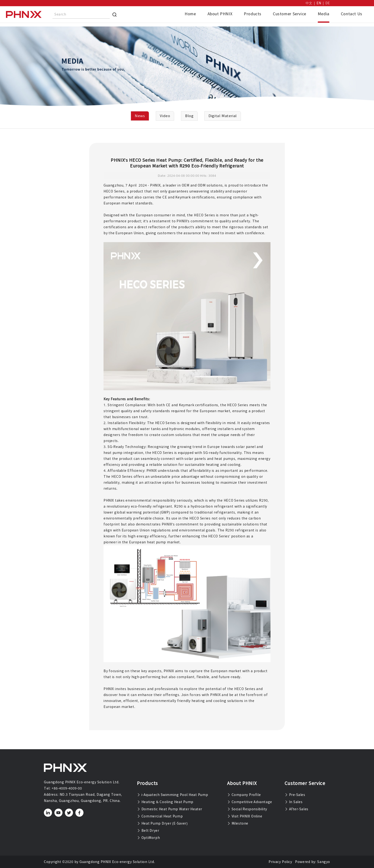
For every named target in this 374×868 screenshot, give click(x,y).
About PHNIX (220, 14)
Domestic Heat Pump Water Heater (170, 809)
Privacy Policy (280, 862)
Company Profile (244, 795)
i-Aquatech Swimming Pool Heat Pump (172, 795)
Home (190, 14)
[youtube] (59, 813)
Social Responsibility (247, 809)
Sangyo (324, 862)
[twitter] (69, 813)
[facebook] (80, 813)
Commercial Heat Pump (160, 816)
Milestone (238, 823)
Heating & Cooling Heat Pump (165, 802)
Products (253, 14)
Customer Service (290, 14)
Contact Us (352, 14)
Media (324, 14)
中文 (309, 3)
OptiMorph (148, 838)
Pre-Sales (295, 795)
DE (328, 3)
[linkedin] (48, 813)
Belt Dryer (148, 831)
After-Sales (296, 809)
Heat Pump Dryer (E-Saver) (162, 823)
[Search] (114, 15)
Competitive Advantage (250, 802)
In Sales (293, 802)
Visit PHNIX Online (245, 816)
